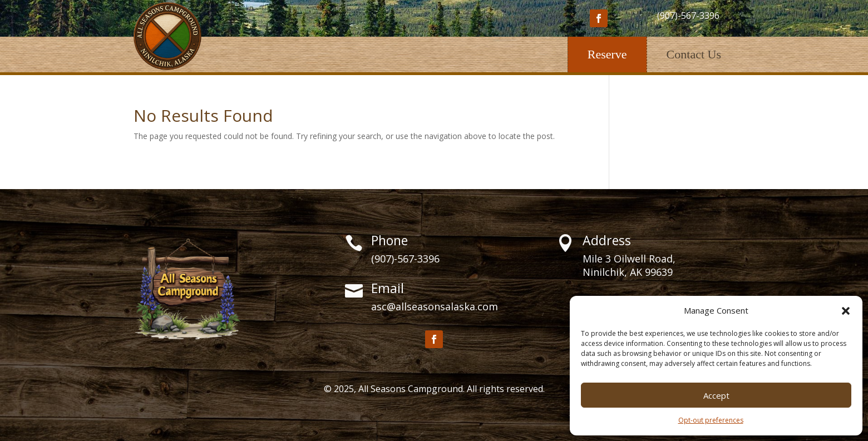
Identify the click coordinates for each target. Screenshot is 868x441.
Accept (716, 395)
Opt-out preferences (711, 420)
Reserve (607, 54)
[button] (846, 311)
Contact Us (694, 54)
